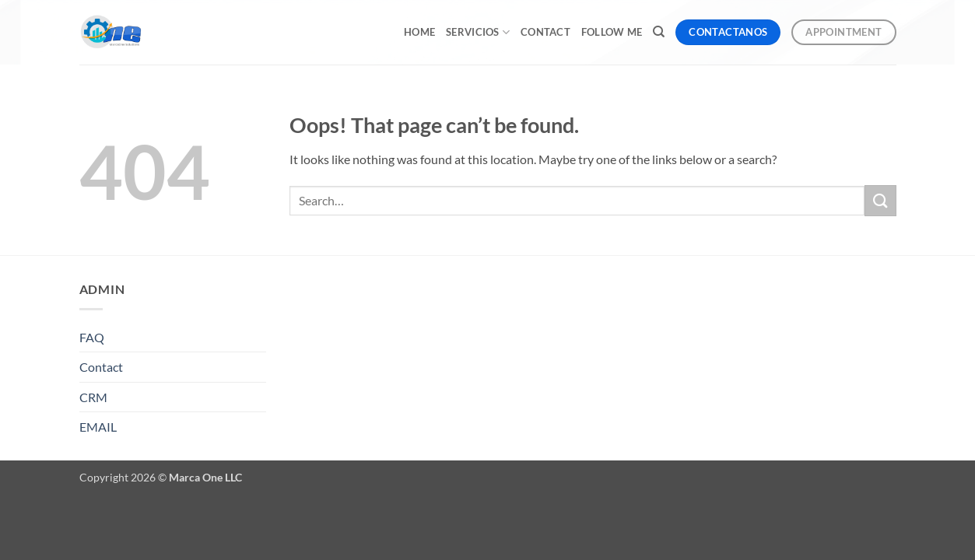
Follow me (612, 32)
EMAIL (98, 427)
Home (419, 32)
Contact (545, 32)
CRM (93, 397)
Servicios (478, 32)
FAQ (92, 337)
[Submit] (880, 200)
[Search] (659, 32)
